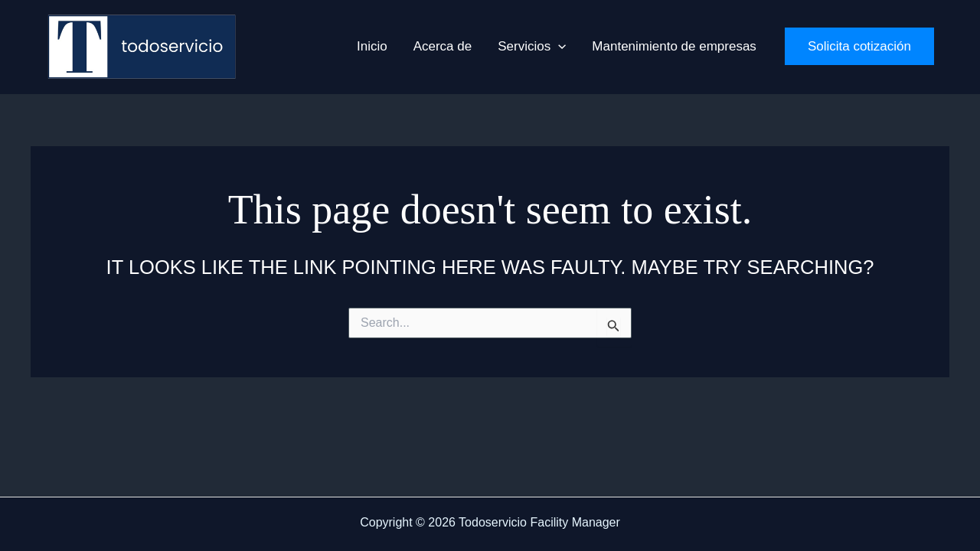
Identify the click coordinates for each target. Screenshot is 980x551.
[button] (558, 47)
